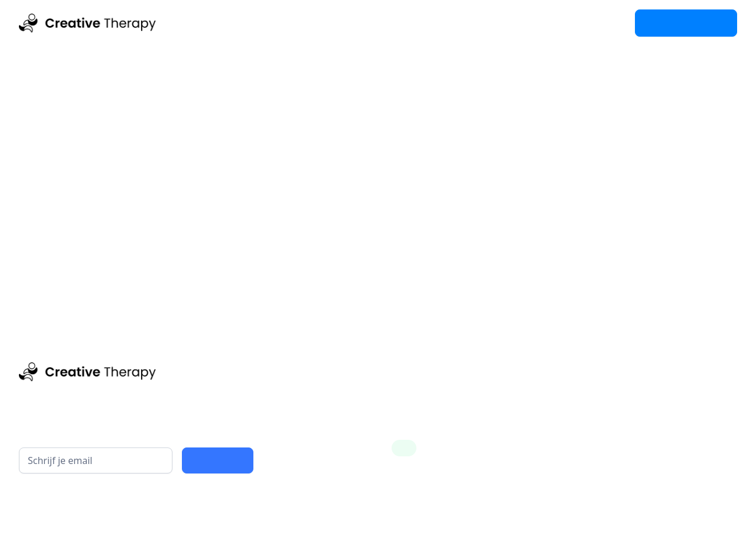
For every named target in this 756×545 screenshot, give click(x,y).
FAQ (461, 23)
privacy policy (167, 501)
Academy (287, 23)
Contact (349, 23)
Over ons (410, 23)
